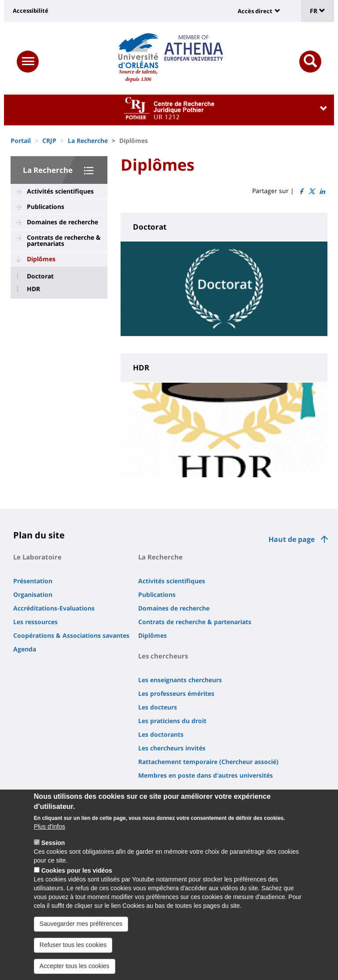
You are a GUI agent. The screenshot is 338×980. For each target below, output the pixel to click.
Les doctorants (161, 734)
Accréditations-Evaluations (54, 608)
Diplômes (41, 259)
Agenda (25, 649)
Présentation (33, 581)
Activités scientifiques (60, 191)
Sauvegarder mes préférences (81, 927)
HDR (33, 289)
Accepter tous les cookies (75, 969)
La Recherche (88, 141)
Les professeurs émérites (176, 693)
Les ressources (35, 622)
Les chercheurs (163, 656)
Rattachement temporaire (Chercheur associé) (208, 762)
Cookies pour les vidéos (77, 874)
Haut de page (292, 539)
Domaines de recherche (62, 222)
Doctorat (40, 276)
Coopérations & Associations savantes (71, 635)
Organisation (33, 594)
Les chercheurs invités (172, 748)
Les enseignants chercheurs (180, 680)
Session (53, 846)
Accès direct (255, 11)
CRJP (49, 141)
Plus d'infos (50, 830)
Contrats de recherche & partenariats (64, 240)
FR (318, 11)
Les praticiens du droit (172, 721)
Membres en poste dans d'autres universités (206, 775)
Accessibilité (31, 11)
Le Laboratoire (37, 557)
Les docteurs (158, 707)
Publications (46, 207)
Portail (21, 141)
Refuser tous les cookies (73, 948)
